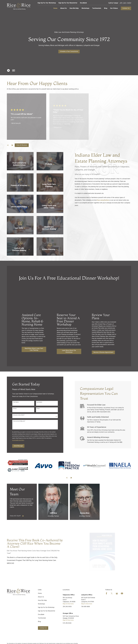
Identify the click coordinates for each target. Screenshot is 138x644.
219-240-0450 (125, 3)
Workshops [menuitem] (85, 8)
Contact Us (126, 8)
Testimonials (42, 618)
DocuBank (83, 3)
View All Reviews (22, 145)
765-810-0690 (86, 607)
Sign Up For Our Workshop (47, 3)
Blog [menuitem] (106, 8)
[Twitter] (112, 593)
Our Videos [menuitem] (114, 8)
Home (40, 593)
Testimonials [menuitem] (97, 8)
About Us (41, 597)
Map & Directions (68, 604)
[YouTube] (122, 593)
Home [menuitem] (55, 8)
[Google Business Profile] (117, 593)
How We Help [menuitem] (74, 8)
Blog (39, 622)
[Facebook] (106, 593)
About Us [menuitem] (63, 8)
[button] (14, 71)
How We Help (42, 600)
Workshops (41, 604)
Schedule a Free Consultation (69, 51)
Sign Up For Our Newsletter (68, 3)
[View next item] (12, 145)
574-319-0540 (67, 623)
